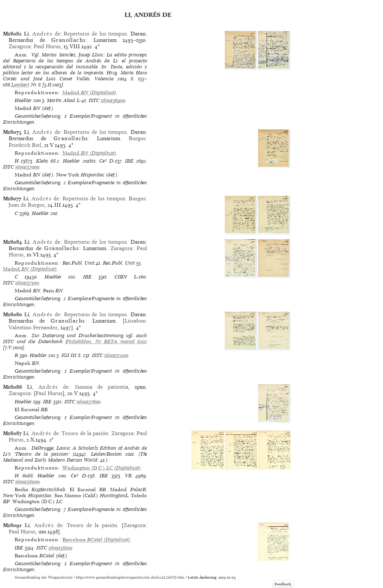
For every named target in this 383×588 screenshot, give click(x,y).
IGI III (69, 355)
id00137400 (116, 355)
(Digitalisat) (89, 93)
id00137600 (89, 402)
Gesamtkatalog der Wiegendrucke (44, 577)
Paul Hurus (47, 46)
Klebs (42, 161)
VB (128, 476)
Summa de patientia (102, 387)
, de (42, 34)
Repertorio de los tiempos (95, 34)
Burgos (137, 138)
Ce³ (103, 161)
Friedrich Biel (25, 145)
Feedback (283, 584)
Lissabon (135, 321)
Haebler (23, 100)
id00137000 (27, 167)
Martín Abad (61, 100)
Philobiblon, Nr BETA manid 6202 (106, 341)
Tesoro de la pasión (85, 433)
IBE (129, 161)
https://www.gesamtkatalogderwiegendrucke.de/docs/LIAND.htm (130, 577)
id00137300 (27, 283)
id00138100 (60, 548)
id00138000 (27, 482)
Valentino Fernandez (33, 327)
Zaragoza (20, 46)
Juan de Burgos (27, 205)
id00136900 (113, 100)
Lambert (20, 85)
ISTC (94, 100)
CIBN (121, 277)
